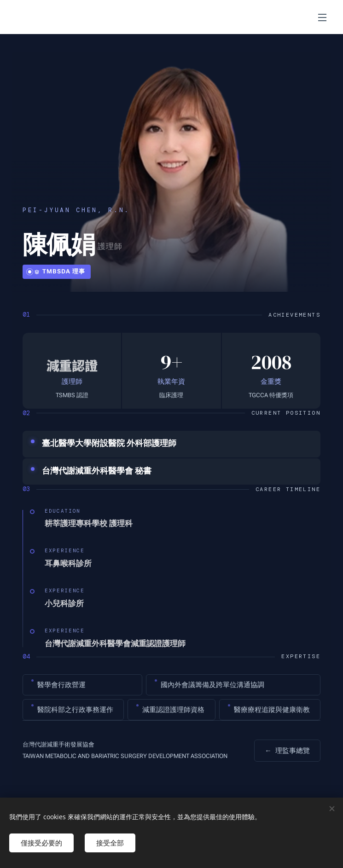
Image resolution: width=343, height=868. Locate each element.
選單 (322, 17)
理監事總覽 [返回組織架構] (287, 751)
